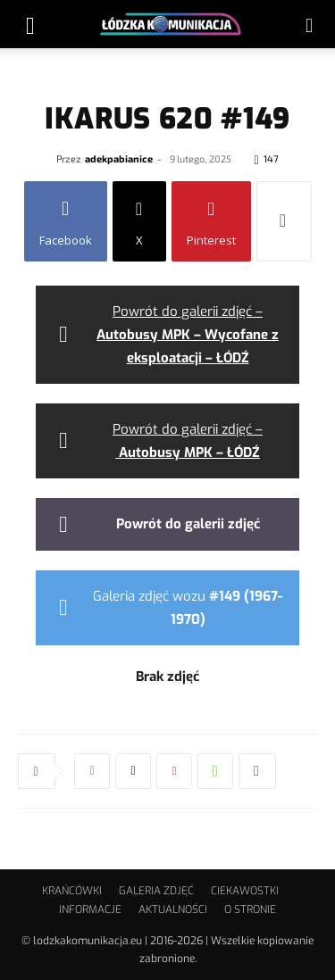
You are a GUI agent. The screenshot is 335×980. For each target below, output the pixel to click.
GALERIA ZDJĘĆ (156, 891)
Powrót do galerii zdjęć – (188, 335)
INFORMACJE (90, 909)
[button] (30, 24)
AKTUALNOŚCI (173, 909)
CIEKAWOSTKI (245, 891)
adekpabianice (119, 158)
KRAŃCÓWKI (72, 891)
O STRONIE (250, 909)
